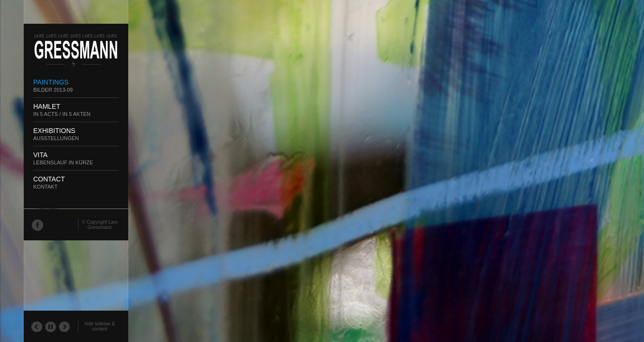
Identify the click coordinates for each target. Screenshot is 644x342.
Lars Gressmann (102, 225)
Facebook (37, 225)
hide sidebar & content (100, 326)
